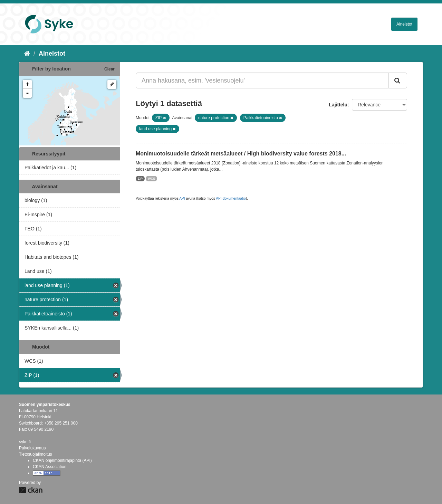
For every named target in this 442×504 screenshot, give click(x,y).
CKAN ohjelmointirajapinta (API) (62, 460)
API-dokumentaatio (231, 198)
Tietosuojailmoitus (36, 454)
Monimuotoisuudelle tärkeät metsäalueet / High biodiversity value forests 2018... (241, 154)
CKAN (31, 490)
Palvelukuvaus (32, 448)
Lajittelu (338, 105)
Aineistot (404, 24)
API (182, 198)
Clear (109, 69)
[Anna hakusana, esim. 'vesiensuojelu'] (262, 80)
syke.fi (25, 442)
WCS (151, 179)
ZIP (140, 179)
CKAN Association (50, 467)
